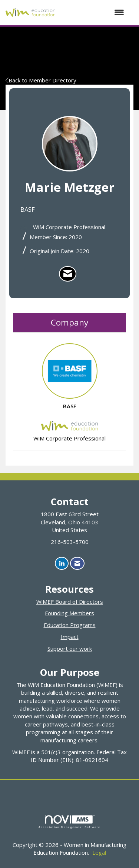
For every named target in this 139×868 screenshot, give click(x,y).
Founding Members (69, 613)
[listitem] (68, 274)
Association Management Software (69, 822)
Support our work (70, 649)
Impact (70, 637)
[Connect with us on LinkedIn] (62, 563)
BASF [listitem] (70, 377)
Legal (99, 852)
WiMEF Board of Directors (70, 602)
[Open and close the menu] (93, 12)
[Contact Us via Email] (77, 563)
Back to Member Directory (41, 80)
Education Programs (70, 625)
